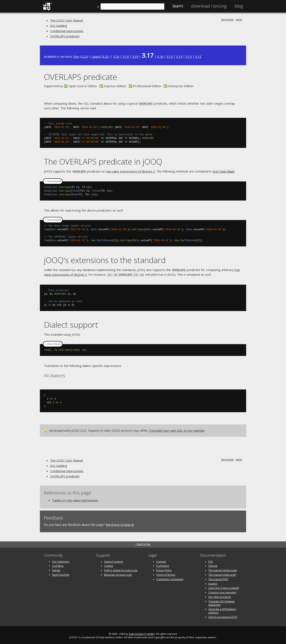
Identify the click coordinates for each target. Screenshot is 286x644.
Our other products (220, 595)
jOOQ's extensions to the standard (105, 259)
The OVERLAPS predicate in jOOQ (103, 161)
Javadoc (213, 582)
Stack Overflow (61, 573)
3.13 (189, 56)
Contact (109, 564)
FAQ (211, 560)
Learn (178, 6)
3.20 (116, 56)
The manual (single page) (223, 569)
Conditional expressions (67, 31)
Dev (76, 56)
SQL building (59, 26)
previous (227, 19)
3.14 (179, 56)
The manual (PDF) (218, 578)
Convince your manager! (222, 591)
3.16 (160, 56)
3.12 (198, 56)
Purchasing (163, 564)
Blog (239, 6)
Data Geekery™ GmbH (142, 632)
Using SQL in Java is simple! (224, 587)
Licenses (161, 560)
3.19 (126, 56)
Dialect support (71, 323)
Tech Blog (58, 564)
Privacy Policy (164, 569)
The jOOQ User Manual (66, 20)
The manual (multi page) (222, 573)
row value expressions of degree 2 (130, 171)
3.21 (106, 56)
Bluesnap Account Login (118, 573)
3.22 (84, 56)
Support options (114, 560)
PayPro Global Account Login (121, 569)
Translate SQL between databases (222, 602)
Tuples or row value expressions (75, 499)
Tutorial (213, 564)
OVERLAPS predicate (65, 36)
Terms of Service (166, 573)
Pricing (209, 6)
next (239, 19)
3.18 (135, 56)
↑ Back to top (143, 543)
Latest (96, 56)
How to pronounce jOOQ (223, 615)
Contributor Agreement (170, 578)
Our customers (61, 560)
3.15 (170, 56)
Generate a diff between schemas (222, 609)
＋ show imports (53, 181)
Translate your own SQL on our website (177, 429)
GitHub (56, 569)
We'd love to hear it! (120, 523)
